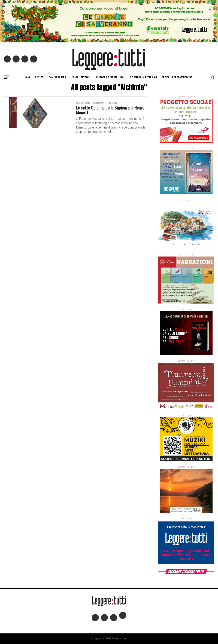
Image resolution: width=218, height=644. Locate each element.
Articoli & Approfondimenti (178, 77)
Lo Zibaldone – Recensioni (143, 77)
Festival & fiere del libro (110, 77)
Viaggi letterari (81, 77)
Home (28, 77)
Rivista (39, 77)
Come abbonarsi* (58, 77)
